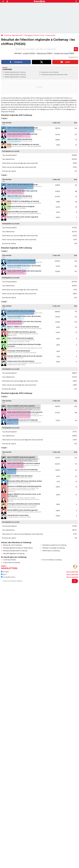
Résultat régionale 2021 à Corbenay (15, 72)
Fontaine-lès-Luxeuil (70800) (64, 53)
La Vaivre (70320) (29, 53)
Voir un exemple (72, 572)
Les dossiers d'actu (8, 577)
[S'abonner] (39, 581)
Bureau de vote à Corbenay (13, 545)
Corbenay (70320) (9, 560)
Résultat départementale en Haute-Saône (18, 548)
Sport (4, 574)
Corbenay (44, 75)
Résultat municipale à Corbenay (54, 548)
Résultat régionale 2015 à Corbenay (15, 75)
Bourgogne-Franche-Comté (35, 35)
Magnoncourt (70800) (44, 53)
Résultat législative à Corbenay (14, 554)
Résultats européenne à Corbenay (54, 545)
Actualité (5, 572)
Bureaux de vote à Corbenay (50, 72)
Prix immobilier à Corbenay (52, 560)
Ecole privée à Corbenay (12, 563)
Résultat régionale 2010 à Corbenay (15, 77)
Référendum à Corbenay (51, 551)
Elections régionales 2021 (14, 35)
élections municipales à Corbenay (65, 100)
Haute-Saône (51, 35)
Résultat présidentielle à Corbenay (15, 551)
